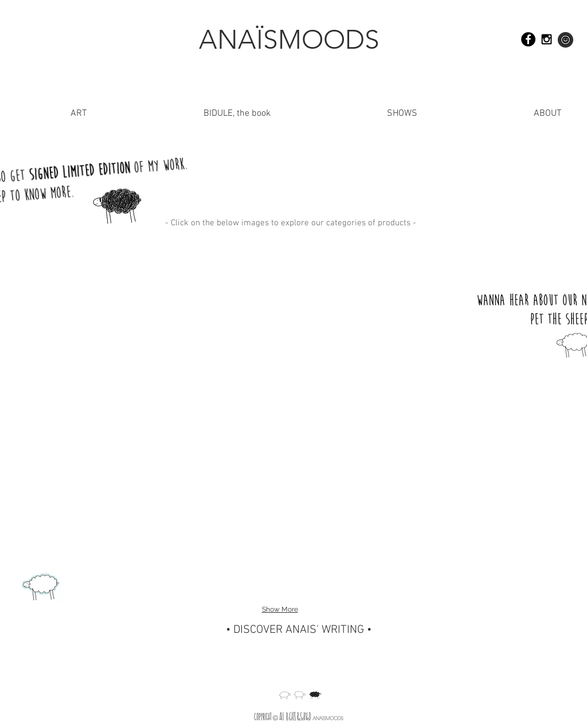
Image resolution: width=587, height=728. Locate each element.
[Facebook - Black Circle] (528, 39)
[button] (498, 114)
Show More (280, 609)
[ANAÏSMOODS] (289, 40)
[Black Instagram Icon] (547, 39)
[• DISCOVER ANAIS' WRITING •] (298, 630)
